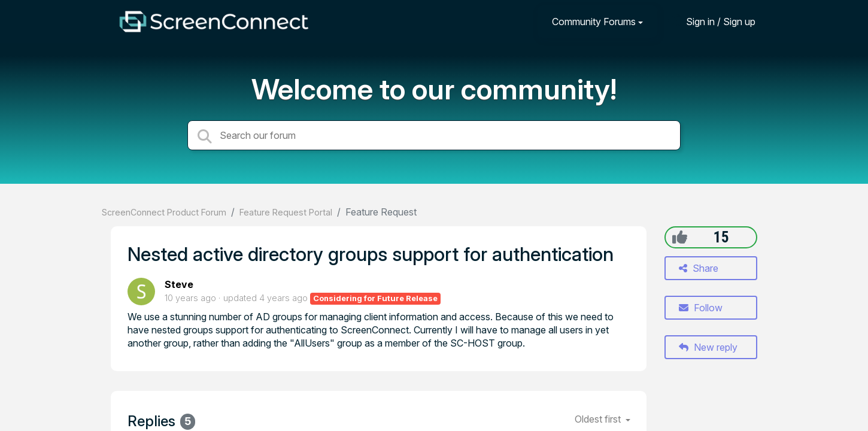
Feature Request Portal (286, 212)
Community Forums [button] (594, 22)
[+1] (680, 237)
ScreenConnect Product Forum (164, 212)
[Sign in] (712, 21)
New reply (708, 347)
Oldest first (599, 419)
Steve (179, 284)
